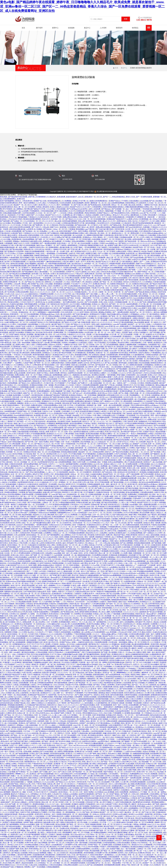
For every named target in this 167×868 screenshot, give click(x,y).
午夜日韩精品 (135, 590)
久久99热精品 (131, 668)
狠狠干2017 (140, 264)
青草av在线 (83, 845)
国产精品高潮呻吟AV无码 (121, 213)
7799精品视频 (8, 717)
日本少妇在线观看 (160, 428)
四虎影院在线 (147, 723)
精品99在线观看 (130, 768)
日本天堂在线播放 (148, 403)
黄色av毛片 (151, 357)
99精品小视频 (46, 798)
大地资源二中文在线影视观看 (119, 320)
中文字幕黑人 (57, 357)
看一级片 (19, 247)
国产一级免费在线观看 (48, 243)
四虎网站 (77, 614)
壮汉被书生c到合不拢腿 (102, 413)
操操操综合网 (77, 421)
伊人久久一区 (69, 436)
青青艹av (110, 664)
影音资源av (158, 814)
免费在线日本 (19, 841)
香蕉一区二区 (115, 298)
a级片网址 (11, 308)
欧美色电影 (156, 798)
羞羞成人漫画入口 (111, 464)
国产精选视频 (11, 547)
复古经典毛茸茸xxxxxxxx (66, 274)
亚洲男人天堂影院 (131, 255)
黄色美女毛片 (47, 743)
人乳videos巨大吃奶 (15, 219)
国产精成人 (15, 517)
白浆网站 (137, 673)
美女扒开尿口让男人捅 (81, 482)
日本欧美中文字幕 (103, 458)
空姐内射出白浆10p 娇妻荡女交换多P (105, 391)
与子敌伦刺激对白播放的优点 (67, 857)
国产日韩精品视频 (153, 711)
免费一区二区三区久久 (41, 575)
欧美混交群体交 (150, 697)
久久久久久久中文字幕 (63, 294)
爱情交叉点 (109, 760)
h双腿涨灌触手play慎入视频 (73, 654)
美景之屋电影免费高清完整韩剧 (128, 557)
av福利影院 (32, 557)
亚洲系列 (20, 729)
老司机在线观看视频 (160, 666)
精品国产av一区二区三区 (118, 539)
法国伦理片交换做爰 (49, 673)
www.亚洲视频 (109, 792)
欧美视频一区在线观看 (134, 703)
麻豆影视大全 (97, 456)
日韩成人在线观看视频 (155, 399)
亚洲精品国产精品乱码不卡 (116, 219)
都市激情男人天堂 (125, 780)
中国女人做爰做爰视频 (59, 509)
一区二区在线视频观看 (136, 598)
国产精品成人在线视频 (20, 853)
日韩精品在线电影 (152, 355)
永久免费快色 (45, 668)
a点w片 (78, 272)
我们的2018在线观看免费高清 (150, 482)
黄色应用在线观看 (90, 466)
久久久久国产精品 (83, 812)
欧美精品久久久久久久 (55, 434)
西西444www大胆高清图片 (86, 458)
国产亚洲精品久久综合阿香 (14, 251)
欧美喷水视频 (9, 426)
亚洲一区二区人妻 (150, 618)
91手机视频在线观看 (18, 262)
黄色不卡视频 (55, 442)
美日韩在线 (5, 314)
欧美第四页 (162, 786)
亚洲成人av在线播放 (41, 776)
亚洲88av (119, 249)
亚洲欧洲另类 (50, 543)
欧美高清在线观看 (126, 466)
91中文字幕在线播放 (131, 513)
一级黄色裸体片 (108, 707)
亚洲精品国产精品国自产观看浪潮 (56, 395)
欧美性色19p (40, 302)
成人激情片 (133, 349)
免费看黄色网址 (134, 602)
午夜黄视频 (36, 286)
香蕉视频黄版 (71, 812)
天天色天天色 (6, 727)
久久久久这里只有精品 (82, 312)
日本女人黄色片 (7, 685)
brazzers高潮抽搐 (55, 699)
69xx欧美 (86, 581)
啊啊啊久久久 (76, 737)
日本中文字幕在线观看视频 (124, 322)
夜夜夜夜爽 (145, 794)
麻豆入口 (121, 587)
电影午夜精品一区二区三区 (83, 336)
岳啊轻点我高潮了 (139, 318)
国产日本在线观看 (91, 302)
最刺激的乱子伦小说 (18, 466)
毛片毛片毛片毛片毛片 (58, 448)
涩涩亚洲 (141, 551)
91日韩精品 (99, 792)
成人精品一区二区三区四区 (129, 610)
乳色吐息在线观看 (24, 561)
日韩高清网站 (155, 794)
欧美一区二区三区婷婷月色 (62, 523)
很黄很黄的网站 (99, 675)
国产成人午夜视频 (129, 428)
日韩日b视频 (31, 818)
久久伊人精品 (41, 203)
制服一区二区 (140, 393)
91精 (153, 729)
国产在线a (68, 428)
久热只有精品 (99, 770)
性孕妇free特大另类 (16, 762)
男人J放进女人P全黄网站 (79, 347)
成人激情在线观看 (153, 561)
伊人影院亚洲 (141, 203)
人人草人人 (148, 490)
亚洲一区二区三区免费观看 (144, 822)
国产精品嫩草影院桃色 (142, 466)
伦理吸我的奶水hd (19, 644)
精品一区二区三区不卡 (30, 338)
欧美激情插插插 (42, 326)
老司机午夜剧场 (35, 802)
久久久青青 (23, 632)
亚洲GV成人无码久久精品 (20, 555)
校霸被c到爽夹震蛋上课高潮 (151, 470)
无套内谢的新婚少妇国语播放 (28, 432)
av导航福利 (108, 545)
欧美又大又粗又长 (61, 762)
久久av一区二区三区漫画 (106, 251)
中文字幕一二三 (156, 213)
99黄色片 (146, 703)
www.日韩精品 (133, 531)
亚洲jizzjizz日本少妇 (88, 687)
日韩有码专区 (93, 448)
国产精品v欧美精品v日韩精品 (146, 292)
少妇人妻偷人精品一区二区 (88, 426)
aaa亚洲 (13, 832)
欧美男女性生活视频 (101, 351)
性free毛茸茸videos (15, 612)
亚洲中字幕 (29, 843)
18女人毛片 (111, 276)
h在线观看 (8, 241)
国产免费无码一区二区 (41, 225)
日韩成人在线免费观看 (76, 213)
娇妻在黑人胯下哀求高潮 (52, 492)
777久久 (84, 847)
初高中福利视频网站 (7, 201)
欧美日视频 (75, 450)
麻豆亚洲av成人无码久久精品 (100, 296)
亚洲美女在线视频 (90, 697)
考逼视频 (14, 541)
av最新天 (75, 316)
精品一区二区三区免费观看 (93, 587)
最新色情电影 (112, 717)
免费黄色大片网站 (22, 509)
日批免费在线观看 (116, 397)
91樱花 (85, 594)
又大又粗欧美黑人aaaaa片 (131, 403)
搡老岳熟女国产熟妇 (12, 620)
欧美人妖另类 (5, 262)
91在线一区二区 (10, 553)
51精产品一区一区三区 (146, 480)
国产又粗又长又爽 (81, 205)
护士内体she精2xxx (54, 583)
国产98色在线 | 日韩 (19, 349)
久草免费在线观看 (24, 553)
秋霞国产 (83, 723)
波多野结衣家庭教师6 (101, 336)
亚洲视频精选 (123, 555)
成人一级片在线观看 (133, 209)
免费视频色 (119, 707)
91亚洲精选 (72, 227)
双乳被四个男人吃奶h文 (125, 310)
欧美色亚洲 (131, 253)
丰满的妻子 (128, 290)
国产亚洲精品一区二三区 (109, 650)
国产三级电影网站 (111, 780)
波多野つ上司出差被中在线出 (131, 594)
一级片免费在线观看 (69, 302)
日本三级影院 (119, 241)
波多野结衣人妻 (38, 460)
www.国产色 (144, 213)
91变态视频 (70, 280)
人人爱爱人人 (49, 590)
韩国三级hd (81, 227)
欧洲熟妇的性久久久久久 (151, 369)
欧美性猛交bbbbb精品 (114, 677)
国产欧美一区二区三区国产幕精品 (108, 794)
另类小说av (149, 689)
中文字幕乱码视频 (75, 454)
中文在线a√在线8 (16, 460)
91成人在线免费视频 (104, 618)
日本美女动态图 (115, 419)
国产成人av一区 (120, 411)
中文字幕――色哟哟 (66, 379)
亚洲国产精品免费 (87, 278)
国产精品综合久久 (40, 426)
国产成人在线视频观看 (89, 620)
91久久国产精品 (156, 245)
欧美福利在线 (42, 747)
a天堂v (135, 219)
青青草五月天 (128, 385)
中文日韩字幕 (27, 296)
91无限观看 (118, 428)
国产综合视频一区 (93, 476)
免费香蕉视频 (86, 304)
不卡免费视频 (135, 417)
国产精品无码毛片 (74, 703)
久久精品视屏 (58, 282)
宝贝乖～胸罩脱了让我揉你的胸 (16, 504)
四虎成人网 (51, 784)
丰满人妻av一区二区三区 (147, 478)
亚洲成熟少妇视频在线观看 (124, 399)
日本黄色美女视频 (131, 231)
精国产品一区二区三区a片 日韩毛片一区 (38, 393)
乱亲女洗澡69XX (47, 826)
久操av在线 (33, 865)
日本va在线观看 (67, 498)
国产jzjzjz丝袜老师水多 (134, 227)
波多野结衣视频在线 (81, 432)
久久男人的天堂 (45, 324)
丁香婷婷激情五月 (126, 286)
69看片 (60, 830)
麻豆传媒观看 (156, 347)
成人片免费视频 (140, 399)
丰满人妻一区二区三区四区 (25, 351)
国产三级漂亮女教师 (69, 306)
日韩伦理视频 (136, 790)
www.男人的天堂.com (101, 397)
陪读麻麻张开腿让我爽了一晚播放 (85, 658)
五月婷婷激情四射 (136, 859)
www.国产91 (137, 780)
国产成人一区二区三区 (84, 280)
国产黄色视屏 (92, 719)
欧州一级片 (118, 705)
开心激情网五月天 (72, 330)
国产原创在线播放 (48, 365)
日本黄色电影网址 (109, 843)
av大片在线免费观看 (98, 632)
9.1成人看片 (142, 438)
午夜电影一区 (161, 573)
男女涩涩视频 (60, 385)
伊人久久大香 (49, 387)
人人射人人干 (27, 438)
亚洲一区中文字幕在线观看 (149, 379)
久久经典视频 (92, 462)
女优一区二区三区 (17, 474)
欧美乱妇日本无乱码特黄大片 (29, 237)
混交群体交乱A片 (135, 369)
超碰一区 (39, 824)
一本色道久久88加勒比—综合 (156, 316)
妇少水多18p (61, 255)
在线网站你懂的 (152, 310)
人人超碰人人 (53, 725)
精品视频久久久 (57, 268)
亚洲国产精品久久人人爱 (71, 300)
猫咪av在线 (74, 790)
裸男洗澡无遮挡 (46, 628)
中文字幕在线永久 (84, 549)
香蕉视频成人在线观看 (62, 284)
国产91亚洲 (124, 430)
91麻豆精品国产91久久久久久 (17, 565)
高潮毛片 (23, 517)
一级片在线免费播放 (51, 630)
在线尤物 (102, 638)
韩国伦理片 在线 (17, 834)
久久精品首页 (127, 223)
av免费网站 (114, 567)
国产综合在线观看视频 (125, 766)
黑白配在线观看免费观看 (32, 219)
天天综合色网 (27, 355)
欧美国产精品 (14, 784)
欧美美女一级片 (50, 814)
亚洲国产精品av (109, 745)
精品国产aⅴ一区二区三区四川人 (142, 312)
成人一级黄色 (118, 383)
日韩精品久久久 (129, 249)
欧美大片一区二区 (89, 421)
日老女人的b (95, 272)
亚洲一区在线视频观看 (20, 636)
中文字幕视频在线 (136, 300)
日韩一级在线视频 (24, 343)
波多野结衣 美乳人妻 (125, 717)
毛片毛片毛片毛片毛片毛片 (116, 426)
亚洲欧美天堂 (98, 460)
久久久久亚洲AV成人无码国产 (99, 266)
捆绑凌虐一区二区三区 (99, 203)
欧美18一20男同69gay (46, 367)
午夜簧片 (57, 632)
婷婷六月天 (137, 632)
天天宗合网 (94, 581)
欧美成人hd (159, 474)
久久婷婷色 (106, 861)
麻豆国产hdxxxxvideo (148, 371)
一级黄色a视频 (68, 488)
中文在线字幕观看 (97, 338)
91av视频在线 (8, 288)
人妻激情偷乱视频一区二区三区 (50, 719)
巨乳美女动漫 (63, 468)
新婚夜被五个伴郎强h (103, 537)
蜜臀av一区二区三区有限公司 (118, 434)
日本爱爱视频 (144, 219)
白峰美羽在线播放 (19, 446)
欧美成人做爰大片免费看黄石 (146, 266)
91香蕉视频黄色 (151, 424)
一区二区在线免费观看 (57, 272)
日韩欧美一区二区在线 (145, 581)
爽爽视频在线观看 (62, 424)
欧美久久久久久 (31, 403)
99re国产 (64, 707)
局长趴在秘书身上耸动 (148, 488)
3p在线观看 (5, 551)
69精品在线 (59, 387)
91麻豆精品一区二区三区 (74, 689)
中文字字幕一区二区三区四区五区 (56, 476)
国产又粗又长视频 (87, 788)
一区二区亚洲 (145, 395)
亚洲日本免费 (55, 373)
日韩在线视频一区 (67, 614)
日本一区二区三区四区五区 (63, 541)
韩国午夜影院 (67, 583)
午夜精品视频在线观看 (67, 502)
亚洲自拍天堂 (46, 594)
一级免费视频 (50, 253)
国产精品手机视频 (65, 353)
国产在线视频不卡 (66, 308)
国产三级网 (94, 638)
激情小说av (41, 245)
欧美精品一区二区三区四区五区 (21, 798)
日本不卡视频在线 (110, 587)
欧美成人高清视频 (27, 334)
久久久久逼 (88, 689)
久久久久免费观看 (71, 515)
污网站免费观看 (127, 620)
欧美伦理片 (150, 660)
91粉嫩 (18, 401)
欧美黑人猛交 (61, 543)
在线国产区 (70, 272)
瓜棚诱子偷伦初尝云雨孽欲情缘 (65, 549)
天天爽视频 (121, 415)
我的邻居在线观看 (57, 849)
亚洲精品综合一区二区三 (28, 312)
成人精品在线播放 (154, 255)
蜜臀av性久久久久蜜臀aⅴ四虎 (27, 308)
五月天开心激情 (46, 794)
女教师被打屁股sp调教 (68, 409)
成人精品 (98, 278)
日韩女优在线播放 (21, 557)
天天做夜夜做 (81, 484)
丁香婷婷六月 (11, 421)
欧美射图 (148, 298)
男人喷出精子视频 (140, 286)
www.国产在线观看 (120, 324)
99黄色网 (41, 721)
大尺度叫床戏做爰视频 (101, 334)
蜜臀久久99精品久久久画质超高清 (46, 573)
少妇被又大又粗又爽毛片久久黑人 (61, 377)
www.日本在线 (59, 685)
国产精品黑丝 (157, 808)
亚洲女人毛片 (153, 375)
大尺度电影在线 (53, 203)
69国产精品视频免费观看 (49, 737)
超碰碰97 (22, 320)
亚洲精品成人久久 (7, 624)
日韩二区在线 (82, 735)
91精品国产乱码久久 (70, 699)
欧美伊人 (96, 260)
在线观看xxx (26, 286)
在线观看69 (125, 790)
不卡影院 (125, 201)
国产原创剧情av (124, 798)
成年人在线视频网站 (127, 622)
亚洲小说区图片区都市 (107, 658)
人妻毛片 (26, 697)
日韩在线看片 (152, 215)
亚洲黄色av (140, 727)
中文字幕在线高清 (126, 545)
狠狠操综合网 (17, 727)
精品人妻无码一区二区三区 (96, 721)
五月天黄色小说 (58, 278)
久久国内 (44, 699)
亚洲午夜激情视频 (99, 715)
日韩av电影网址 (136, 343)
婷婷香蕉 (156, 336)
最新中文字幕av (43, 373)
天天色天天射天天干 (28, 302)
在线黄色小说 (36, 743)
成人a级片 (69, 610)
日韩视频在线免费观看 (45, 683)
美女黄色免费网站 (91, 393)
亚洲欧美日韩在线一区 (101, 284)
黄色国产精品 (106, 654)
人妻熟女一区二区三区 (50, 502)
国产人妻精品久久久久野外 (110, 401)
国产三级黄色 (62, 245)
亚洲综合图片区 (147, 788)
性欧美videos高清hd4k (90, 430)
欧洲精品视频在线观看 (83, 539)
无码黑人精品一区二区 (24, 523)
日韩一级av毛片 (102, 419)
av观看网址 (131, 426)
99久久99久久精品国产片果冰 (19, 434)
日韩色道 (39, 600)
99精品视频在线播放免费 (12, 213)
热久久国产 (59, 515)
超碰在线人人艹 (131, 565)
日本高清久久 (46, 237)
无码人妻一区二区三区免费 (76, 419)
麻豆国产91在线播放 (17, 332)
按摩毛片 (72, 683)
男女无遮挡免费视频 (38, 472)
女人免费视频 (103, 466)
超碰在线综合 (33, 294)
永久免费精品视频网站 (84, 460)
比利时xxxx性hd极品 (97, 432)
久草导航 (126, 677)
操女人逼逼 (31, 345)
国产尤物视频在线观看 (118, 448)
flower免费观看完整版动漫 (24, 415)
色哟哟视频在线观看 (28, 387)
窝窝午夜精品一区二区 (146, 272)
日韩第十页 (125, 749)
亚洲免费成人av (84, 857)
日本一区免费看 (102, 320)
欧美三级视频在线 (141, 421)
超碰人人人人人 (87, 446)
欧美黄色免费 (78, 606)
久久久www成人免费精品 (128, 549)
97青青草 (156, 662)
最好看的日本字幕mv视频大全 (43, 660)
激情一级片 (150, 634)
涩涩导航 (99, 274)
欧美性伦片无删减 (128, 830)
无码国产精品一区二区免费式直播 (29, 411)
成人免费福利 (27, 448)
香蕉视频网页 (68, 832)
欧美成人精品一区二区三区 (81, 349)
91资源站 (95, 243)
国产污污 (125, 300)
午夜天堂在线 (27, 673)
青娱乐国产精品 (119, 535)
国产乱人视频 (124, 393)
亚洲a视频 (4, 391)
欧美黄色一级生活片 (104, 735)
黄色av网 (81, 221)
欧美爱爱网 (27, 660)
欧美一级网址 (52, 592)
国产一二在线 (145, 262)
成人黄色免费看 (139, 660)
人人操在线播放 (88, 703)
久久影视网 (126, 713)
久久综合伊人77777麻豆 (43, 347)
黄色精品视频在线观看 (144, 306)
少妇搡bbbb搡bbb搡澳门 (104, 377)
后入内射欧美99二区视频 (9, 549)
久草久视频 (52, 417)
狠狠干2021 (55, 227)
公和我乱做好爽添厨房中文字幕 (73, 223)
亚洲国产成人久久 (55, 561)
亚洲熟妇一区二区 (66, 482)
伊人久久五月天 (48, 221)
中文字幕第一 (111, 739)
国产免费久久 (100, 488)
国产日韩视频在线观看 (128, 458)
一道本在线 (161, 217)
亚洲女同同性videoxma (59, 851)
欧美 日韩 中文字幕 (66, 405)
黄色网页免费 (5, 776)
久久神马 (55, 353)
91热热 (111, 302)
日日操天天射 (147, 389)
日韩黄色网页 (131, 375)
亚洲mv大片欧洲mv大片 (101, 403)
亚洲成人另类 (86, 391)
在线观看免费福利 (110, 389)
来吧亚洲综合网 (126, 387)
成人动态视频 (158, 462)
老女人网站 (51, 545)
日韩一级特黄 (148, 343)
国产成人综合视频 (156, 201)
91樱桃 (67, 816)
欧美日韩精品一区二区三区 (17, 545)
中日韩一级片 (28, 223)
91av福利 (3, 316)
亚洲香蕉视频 (13, 480)
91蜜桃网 (66, 215)
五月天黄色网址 (66, 525)
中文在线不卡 (76, 284)
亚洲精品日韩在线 (115, 300)
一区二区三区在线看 (39, 770)
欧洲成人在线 (58, 349)
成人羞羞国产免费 (111, 245)
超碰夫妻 (81, 399)
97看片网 (18, 245)
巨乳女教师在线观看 (59, 668)
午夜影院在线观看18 (96, 711)
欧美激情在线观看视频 (68, 786)
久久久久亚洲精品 (131, 482)
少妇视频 (9, 395)
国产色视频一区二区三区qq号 (89, 557)
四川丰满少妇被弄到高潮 (61, 456)
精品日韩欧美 (76, 818)
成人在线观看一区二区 (139, 707)
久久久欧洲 (70, 385)
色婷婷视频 (17, 395)
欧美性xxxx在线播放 (28, 824)
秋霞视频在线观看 (96, 745)
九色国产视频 (28, 363)
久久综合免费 (157, 367)
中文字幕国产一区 (68, 681)
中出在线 (97, 701)
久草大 (5, 434)
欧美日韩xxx (44, 205)
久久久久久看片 (55, 205)
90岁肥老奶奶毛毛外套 (46, 462)
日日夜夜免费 (22, 458)
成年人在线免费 (95, 209)
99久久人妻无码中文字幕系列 (150, 701)
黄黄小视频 (49, 276)
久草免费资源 (68, 594)
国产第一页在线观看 (135, 523)
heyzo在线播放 (138, 298)
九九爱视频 (116, 723)
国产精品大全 (30, 282)
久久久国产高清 (141, 302)
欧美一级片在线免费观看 (113, 405)
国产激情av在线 (116, 225)
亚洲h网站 (111, 685)
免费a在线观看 (36, 353)
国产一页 (141, 735)
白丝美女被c (89, 332)
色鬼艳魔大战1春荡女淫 (54, 670)
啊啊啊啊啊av (122, 673)
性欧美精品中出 (70, 820)
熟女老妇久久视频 (115, 754)
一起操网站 (18, 363)
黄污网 (49, 766)
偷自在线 (52, 776)
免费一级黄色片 (83, 585)
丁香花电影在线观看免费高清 (152, 209)
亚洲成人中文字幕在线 (139, 843)
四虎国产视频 (115, 849)
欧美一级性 (105, 484)
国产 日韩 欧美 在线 (102, 367)
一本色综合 (17, 355)
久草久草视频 (144, 436)
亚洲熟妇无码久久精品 (129, 308)
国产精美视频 (9, 375)
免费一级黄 (152, 626)
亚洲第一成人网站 (27, 689)
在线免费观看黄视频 (105, 697)
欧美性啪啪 (112, 559)
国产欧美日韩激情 (47, 687)
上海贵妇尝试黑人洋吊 (53, 832)
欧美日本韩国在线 (9, 721)
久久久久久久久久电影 (53, 223)
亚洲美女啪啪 (38, 296)
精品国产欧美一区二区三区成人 (145, 247)
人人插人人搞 (54, 231)
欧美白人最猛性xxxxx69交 (60, 207)
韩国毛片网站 (136, 675)
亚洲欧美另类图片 (92, 399)
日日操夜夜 (116, 859)
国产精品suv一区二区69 (96, 571)
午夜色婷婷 (137, 498)
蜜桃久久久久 (77, 478)
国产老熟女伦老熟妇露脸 (88, 859)
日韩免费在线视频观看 (156, 338)
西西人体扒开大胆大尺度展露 (148, 770)
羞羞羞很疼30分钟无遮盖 (119, 353)
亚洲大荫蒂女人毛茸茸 (103, 788)
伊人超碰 (74, 553)
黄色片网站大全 (134, 470)
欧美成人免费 (44, 432)
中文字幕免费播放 (95, 500)
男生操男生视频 (37, 533)
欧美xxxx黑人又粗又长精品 (154, 276)
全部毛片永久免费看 (139, 260)
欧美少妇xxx (128, 743)
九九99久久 (19, 468)
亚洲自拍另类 (25, 533)
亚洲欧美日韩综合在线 (140, 284)
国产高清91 (90, 673)
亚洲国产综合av (115, 201)
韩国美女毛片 (73, 764)
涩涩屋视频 (117, 845)
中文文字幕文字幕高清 (64, 658)
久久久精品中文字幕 (95, 389)
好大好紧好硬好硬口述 (99, 590)
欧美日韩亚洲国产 (66, 231)
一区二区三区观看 (85, 715)
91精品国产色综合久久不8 (39, 322)
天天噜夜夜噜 (31, 861)
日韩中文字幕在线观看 (81, 638)
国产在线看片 (130, 292)
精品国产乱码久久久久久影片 (81, 207)
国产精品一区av (107, 762)
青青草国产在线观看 (97, 231)
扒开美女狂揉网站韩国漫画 (135, 424)
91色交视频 (130, 764)
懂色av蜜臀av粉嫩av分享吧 (126, 476)
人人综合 (50, 762)
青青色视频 (141, 806)
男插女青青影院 (90, 213)
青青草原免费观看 (129, 264)
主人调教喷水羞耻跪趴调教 (93, 235)
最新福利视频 (28, 662)
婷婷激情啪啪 (66, 632)
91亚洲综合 (142, 229)
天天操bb (21, 253)
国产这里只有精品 (7, 428)
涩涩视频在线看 (101, 839)
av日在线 (146, 290)
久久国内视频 (59, 340)
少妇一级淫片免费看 (86, 359)
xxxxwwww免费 (136, 389)
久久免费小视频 (108, 496)
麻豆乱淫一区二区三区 (119, 484)
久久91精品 (40, 215)
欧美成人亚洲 (45, 268)
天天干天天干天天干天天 (36, 644)
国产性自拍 (9, 424)
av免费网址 (48, 533)
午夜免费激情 (160, 476)
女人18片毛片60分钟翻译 (13, 393)
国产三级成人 (117, 332)
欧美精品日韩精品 (76, 395)
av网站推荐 (37, 365)
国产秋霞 (96, 521)
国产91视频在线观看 (28, 511)
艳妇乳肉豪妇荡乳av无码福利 (118, 314)
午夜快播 (11, 711)
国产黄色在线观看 (132, 280)
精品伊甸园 (32, 796)
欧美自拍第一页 (100, 276)
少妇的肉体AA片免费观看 (45, 749)
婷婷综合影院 (5, 478)
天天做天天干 (144, 221)
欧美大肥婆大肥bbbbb (138, 446)
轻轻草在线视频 (119, 492)
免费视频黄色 (30, 253)
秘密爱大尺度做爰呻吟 (87, 804)
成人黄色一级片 (42, 585)
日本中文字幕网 (56, 217)
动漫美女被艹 (143, 565)
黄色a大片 (117, 215)
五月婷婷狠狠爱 (62, 253)
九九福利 (77, 379)
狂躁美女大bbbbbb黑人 (154, 539)
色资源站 (141, 800)
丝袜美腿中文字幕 (135, 555)
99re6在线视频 (144, 363)
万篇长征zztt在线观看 (120, 278)
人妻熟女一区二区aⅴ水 (26, 369)
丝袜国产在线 (20, 326)
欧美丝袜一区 (36, 529)
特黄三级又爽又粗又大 (75, 264)
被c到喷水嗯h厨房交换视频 (63, 778)
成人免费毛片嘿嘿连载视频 (64, 751)
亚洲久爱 (12, 788)
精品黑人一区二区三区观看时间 (81, 472)
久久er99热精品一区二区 (32, 221)
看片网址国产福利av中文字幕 (35, 209)
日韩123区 (136, 794)
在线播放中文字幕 (7, 245)
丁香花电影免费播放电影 (120, 417)
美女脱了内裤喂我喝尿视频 (47, 711)
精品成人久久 (19, 290)
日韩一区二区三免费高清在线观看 (131, 365)
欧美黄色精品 (41, 424)
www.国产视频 (130, 786)
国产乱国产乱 (155, 278)
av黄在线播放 (129, 834)
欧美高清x (133, 480)
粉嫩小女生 (159, 541)
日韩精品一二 (137, 719)
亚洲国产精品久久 (104, 213)
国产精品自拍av (73, 255)
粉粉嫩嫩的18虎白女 (112, 387)
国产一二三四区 (33, 571)
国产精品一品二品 (17, 735)
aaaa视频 (57, 553)
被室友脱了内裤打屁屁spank (131, 776)
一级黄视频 (103, 527)
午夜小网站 (97, 415)
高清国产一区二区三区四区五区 (113, 239)
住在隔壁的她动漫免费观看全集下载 (71, 290)
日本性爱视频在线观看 (94, 357)
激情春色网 (35, 268)
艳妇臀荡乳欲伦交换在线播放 (146, 509)
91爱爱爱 (154, 624)
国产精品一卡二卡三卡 (25, 421)
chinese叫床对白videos (144, 426)
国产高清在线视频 (66, 573)
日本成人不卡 (87, 284)
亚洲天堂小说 (76, 741)
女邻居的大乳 (57, 677)
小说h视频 (106, 290)
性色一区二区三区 (61, 276)
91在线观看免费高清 (79, 438)
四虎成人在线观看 (93, 215)
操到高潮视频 (91, 223)
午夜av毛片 (80, 274)
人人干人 (155, 780)
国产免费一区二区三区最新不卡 (47, 239)
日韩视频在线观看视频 (9, 417)
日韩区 (102, 243)
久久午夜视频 (72, 715)
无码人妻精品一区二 (100, 237)
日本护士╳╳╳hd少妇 (57, 464)
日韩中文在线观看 (122, 796)
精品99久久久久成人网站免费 (44, 515)
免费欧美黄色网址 (12, 780)
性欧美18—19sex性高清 (76, 602)
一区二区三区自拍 (105, 513)
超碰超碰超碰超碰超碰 (87, 699)
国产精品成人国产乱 (153, 585)
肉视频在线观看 (115, 264)
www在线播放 (129, 826)
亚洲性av (127, 707)
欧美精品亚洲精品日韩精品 (90, 411)
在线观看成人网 (157, 395)
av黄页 (42, 543)
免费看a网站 (79, 401)
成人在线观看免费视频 (116, 203)
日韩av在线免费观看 (18, 638)
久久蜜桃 (90, 318)
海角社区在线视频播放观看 (35, 251)
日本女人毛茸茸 (144, 440)
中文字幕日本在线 (75, 762)
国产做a (104, 300)
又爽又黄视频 (150, 430)
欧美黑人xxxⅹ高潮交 (146, 549)
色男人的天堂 (119, 377)
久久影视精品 (147, 282)
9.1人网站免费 (66, 270)
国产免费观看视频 (45, 349)
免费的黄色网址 (37, 405)
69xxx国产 (72, 707)
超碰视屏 (143, 612)
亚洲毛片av (27, 739)
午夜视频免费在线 (114, 527)
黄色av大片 (83, 316)
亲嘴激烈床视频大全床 (96, 245)
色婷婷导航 (53, 695)
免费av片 (96, 539)
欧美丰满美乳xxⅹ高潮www (149, 405)
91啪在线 (55, 361)
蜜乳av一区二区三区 (84, 306)
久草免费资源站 (80, 405)
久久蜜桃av (124, 288)
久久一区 (140, 628)
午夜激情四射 (71, 444)
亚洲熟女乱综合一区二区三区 (67, 545)
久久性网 (143, 215)
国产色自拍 (43, 464)
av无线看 (89, 751)
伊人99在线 (89, 326)
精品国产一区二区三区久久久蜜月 (26, 205)
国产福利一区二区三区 (44, 288)
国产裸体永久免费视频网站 (150, 681)
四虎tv (57, 691)
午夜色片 (78, 385)
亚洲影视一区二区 (130, 438)
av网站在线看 (121, 251)
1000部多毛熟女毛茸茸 (30, 808)
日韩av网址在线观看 (72, 278)
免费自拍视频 (122, 470)
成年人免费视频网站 (13, 377)
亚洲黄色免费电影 (126, 391)
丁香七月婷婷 (25, 405)
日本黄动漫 (113, 642)
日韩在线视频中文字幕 (42, 328)
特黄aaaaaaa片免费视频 (48, 513)
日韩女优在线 (31, 711)
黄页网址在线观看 (98, 375)
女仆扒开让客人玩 (130, 397)
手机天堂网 (135, 405)
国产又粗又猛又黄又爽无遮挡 (19, 353)
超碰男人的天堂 (126, 298)
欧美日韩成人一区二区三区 (67, 243)
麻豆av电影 (22, 691)
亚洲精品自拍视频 (36, 385)
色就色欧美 (12, 215)
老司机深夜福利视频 (144, 367)
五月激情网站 (152, 468)
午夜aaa (44, 527)
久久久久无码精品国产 (80, 513)
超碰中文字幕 (14, 569)
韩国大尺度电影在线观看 (146, 511)
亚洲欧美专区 (59, 610)
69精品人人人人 (28, 347)
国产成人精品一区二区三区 (78, 381)
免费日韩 (109, 535)
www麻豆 (17, 652)
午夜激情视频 (80, 436)
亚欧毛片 (108, 452)
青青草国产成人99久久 (106, 424)
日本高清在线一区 (79, 523)
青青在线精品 (50, 656)
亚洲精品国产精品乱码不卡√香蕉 (96, 561)
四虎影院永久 (65, 486)
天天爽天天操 (150, 693)
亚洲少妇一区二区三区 (151, 620)
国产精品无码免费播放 (79, 266)
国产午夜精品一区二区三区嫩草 (27, 772)
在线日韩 (125, 859)
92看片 (53, 274)
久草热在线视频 (68, 310)
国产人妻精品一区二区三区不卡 (97, 630)
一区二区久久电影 (115, 444)
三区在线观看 (131, 415)
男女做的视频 (95, 851)
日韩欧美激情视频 (95, 494)
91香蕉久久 (31, 326)
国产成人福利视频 (110, 470)
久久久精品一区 (153, 517)
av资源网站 (141, 573)
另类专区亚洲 (119, 229)
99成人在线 (40, 253)
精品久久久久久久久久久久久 (41, 292)
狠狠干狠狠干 (5, 286)
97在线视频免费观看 (39, 434)
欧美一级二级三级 (13, 507)
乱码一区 (52, 334)
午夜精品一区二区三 (128, 511)
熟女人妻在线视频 (41, 272)
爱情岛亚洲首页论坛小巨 (35, 320)
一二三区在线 (13, 312)
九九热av (129, 652)
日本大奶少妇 (40, 249)
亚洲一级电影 (102, 668)
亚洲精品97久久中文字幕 (51, 401)
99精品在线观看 (40, 413)
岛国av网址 (70, 539)
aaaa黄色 (95, 849)
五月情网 (145, 790)
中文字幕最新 (156, 466)
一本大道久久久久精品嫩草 (61, 470)
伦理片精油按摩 (33, 788)
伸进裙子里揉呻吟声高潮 (94, 517)
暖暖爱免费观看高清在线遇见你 (94, 808)
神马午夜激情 (7, 209)
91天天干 (108, 231)
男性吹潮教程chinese (141, 646)
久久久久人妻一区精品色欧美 (45, 318)
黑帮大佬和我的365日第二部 (148, 409)
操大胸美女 (91, 723)
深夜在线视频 (68, 756)
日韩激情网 (130, 217)
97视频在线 (19, 867)
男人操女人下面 (28, 583)
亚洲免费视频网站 (44, 391)
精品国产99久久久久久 (54, 215)
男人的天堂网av (140, 391)
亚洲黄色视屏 (43, 428)
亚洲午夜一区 (119, 292)
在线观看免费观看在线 (157, 521)
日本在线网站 (118, 513)
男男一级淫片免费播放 (27, 203)
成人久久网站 (84, 545)
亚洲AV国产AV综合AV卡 (124, 664)
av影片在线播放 (79, 677)
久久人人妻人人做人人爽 (57, 715)
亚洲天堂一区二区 (103, 353)
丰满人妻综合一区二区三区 (148, 294)
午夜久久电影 (25, 701)
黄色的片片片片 (137, 845)
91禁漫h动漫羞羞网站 (41, 612)
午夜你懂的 (66, 411)
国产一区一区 (9, 527)
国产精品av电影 (81, 527)
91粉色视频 (96, 239)
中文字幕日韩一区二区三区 (56, 419)
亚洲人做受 (81, 253)
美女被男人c (82, 328)
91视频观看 (76, 496)
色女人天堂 (108, 340)
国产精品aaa (106, 209)
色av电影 (160, 772)
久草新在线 (54, 225)
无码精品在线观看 (118, 280)
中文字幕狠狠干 (60, 383)
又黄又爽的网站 (126, 247)
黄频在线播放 (41, 351)
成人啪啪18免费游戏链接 (137, 784)
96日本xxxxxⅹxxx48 (125, 596)
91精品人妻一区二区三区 (26, 713)
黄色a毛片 (93, 778)
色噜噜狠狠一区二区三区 (142, 553)
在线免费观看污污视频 (8, 458)
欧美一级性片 (98, 689)
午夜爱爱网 (35, 243)
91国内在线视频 (33, 235)
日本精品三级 (158, 407)
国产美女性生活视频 (62, 590)
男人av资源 (32, 747)
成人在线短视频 (77, 798)
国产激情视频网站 (54, 535)
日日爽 (48, 361)
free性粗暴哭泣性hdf (8, 523)
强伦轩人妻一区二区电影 (140, 865)
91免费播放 (76, 632)
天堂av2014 (137, 500)
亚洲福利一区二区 (95, 610)
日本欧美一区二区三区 (49, 620)
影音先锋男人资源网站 (113, 498)
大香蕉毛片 (36, 699)
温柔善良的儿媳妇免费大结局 (31, 241)
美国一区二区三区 (39, 454)
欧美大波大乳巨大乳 (113, 432)
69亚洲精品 (90, 677)
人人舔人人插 (90, 320)
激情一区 (122, 460)
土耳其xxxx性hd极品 (14, 673)
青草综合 (64, 373)
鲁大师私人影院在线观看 (134, 239)
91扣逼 (160, 328)
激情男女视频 (81, 577)
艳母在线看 (72, 509)
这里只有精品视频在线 (117, 217)
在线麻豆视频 (133, 363)
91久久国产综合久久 (101, 359)
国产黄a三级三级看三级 (99, 468)
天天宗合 (45, 458)
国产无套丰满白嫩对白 (81, 314)
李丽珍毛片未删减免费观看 (89, 575)
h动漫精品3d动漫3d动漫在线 (56, 298)
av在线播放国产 (12, 211)
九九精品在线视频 (9, 359)
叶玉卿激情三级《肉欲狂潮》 (146, 217)
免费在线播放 (20, 375)
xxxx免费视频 (5, 336)
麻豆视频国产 (32, 517)
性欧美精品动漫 (105, 430)
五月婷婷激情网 (62, 472)
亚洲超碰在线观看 (84, 288)
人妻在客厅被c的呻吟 (128, 409)
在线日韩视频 (56, 310)
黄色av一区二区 (117, 205)
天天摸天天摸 (153, 596)
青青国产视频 (28, 822)
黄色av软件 (5, 741)
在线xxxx (96, 814)
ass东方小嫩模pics (102, 541)
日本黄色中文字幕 (13, 677)
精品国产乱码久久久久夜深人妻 (107, 262)
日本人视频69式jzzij (108, 756)
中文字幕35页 (41, 290)
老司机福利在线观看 (58, 754)
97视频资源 (44, 810)
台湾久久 (28, 365)
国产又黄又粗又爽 (74, 249)
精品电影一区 (42, 264)
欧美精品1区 (36, 620)
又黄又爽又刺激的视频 (76, 630)
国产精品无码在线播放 (122, 440)
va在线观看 (152, 397)
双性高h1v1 (71, 517)
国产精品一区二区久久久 (13, 715)
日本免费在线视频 (99, 604)
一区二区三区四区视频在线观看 (126, 294)
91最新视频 (9, 841)
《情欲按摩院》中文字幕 (90, 298)
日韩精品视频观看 (94, 484)
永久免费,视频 (142, 338)
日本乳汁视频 (114, 237)
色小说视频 (38, 229)
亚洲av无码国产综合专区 (88, 217)
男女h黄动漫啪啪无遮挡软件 (133, 225)
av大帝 (64, 286)
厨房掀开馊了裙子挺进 (148, 280)
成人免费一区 (58, 693)
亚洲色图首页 (57, 594)
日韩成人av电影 (47, 549)
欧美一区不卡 (102, 217)
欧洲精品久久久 (130, 367)
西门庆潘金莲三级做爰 (97, 355)
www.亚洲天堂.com (112, 326)
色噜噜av (91, 839)
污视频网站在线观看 (47, 294)
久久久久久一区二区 (104, 421)
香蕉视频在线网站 (82, 355)
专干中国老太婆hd (45, 456)
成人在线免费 (142, 375)
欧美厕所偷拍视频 (102, 699)
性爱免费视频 (13, 383)
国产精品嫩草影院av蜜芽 (42, 523)
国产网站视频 (52, 837)
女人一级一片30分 (155, 741)
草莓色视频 (35, 547)
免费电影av (47, 241)
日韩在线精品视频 (47, 211)
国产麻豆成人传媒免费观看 (72, 237)
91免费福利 (138, 290)
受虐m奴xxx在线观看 (79, 365)
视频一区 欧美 (28, 792)
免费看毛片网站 (91, 253)
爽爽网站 (21, 403)
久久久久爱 (15, 340)
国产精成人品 (21, 306)
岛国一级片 (70, 251)
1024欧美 (39, 387)
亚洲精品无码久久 (118, 654)
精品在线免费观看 (76, 853)
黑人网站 (100, 628)
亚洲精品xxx (87, 237)
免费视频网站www (64, 513)
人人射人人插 (158, 557)
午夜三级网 (140, 636)
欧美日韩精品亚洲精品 (11, 405)
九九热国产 (26, 395)
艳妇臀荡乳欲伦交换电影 (126, 359)
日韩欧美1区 (52, 571)
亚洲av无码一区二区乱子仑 (146, 772)
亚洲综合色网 (6, 636)
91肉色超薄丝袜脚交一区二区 (126, 711)
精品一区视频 (102, 462)
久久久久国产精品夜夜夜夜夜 (15, 450)
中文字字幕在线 (81, 531)
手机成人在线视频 (116, 385)
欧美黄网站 (9, 284)
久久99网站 (105, 298)
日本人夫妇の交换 (47, 235)
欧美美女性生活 (114, 504)
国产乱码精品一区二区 (144, 691)
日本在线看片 (9, 409)
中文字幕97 (21, 215)
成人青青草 (91, 227)
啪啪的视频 (110, 211)
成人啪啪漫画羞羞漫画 (83, 555)
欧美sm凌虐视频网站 (116, 462)
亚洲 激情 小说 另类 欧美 (41, 274)
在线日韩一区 (55, 707)
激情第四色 (40, 616)
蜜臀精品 (14, 796)
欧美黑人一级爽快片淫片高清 (147, 205)
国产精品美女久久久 (135, 747)
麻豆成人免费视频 (160, 312)
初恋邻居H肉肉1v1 (108, 701)
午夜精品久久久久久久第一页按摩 (80, 334)
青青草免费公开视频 (97, 347)
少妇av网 (17, 284)
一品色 (13, 654)
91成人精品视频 (29, 486)
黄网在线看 (119, 606)
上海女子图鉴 (19, 596)
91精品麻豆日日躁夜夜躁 (37, 545)
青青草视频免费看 (31, 304)
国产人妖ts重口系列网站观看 (51, 343)
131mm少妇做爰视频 (155, 608)
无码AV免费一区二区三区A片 (118, 590)
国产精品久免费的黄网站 (144, 411)
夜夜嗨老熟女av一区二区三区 (35, 762)
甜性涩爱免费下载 (34, 266)
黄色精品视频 (102, 409)
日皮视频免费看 (156, 519)
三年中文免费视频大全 (45, 685)
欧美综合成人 (41, 624)
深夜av (153, 290)
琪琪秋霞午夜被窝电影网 (108, 727)
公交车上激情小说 (146, 237)
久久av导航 (51, 209)
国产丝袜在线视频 (126, 689)
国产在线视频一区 (118, 209)
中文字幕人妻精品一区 (57, 812)
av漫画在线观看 (59, 547)
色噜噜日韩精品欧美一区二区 (45, 255)
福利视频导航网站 (72, 464)
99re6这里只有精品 (53, 498)
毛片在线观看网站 (71, 399)
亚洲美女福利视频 (95, 330)
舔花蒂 (61, 531)
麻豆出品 (89, 760)
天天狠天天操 (27, 225)
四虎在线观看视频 (130, 328)
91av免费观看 (93, 486)
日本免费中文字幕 (33, 306)
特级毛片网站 (57, 300)
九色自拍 (6, 517)
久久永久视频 (6, 239)
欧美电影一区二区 (58, 219)
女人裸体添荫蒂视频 (143, 253)
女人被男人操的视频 (151, 239)
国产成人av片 (78, 393)
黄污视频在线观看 (154, 359)
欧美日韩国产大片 (46, 260)
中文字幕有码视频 (91, 693)
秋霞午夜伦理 (67, 640)
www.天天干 (93, 513)
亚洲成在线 (142, 711)
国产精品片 (109, 347)
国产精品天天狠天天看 (158, 284)
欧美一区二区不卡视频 (34, 375)
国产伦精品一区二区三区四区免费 (79, 239)
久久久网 (145, 498)
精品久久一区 (109, 361)
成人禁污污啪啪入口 (78, 215)
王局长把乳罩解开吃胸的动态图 (48, 486)
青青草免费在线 (55, 322)
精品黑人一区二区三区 (89, 292)
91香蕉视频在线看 (124, 739)
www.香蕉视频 (111, 632)
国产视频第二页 (127, 741)
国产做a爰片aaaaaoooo (48, 468)
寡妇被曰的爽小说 (66, 247)
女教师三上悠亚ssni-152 (125, 330)
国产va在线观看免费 (113, 675)
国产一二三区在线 (60, 213)
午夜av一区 (134, 442)
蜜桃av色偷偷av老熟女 (156, 233)
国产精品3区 (158, 687)
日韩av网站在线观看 (71, 865)
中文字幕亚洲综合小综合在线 (61, 618)
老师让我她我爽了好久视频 (146, 377)
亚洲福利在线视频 (69, 577)
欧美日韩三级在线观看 (104, 440)
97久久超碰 (5, 430)
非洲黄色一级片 (44, 618)
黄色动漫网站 (119, 456)
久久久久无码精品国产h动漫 (57, 413)
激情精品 (102, 693)
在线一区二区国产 (112, 288)
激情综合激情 (77, 701)
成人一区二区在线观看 (36, 504)
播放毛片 (49, 355)
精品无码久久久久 (93, 533)
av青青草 (30, 229)
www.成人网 (66, 624)
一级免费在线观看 (42, 525)
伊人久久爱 (124, 395)
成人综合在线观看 (84, 243)
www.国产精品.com (59, 494)
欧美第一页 (37, 602)
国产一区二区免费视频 (108, 766)
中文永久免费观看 (151, 774)
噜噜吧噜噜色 (73, 245)
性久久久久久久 (70, 616)
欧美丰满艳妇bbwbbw (8, 502)
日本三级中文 (104, 225)
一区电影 (149, 735)
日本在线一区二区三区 (113, 731)
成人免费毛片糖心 (19, 345)
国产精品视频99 (28, 272)
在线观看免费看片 (137, 670)
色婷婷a (65, 343)
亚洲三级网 (33, 565)
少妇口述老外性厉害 (42, 800)
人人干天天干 (39, 276)
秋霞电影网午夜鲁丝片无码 (27, 721)
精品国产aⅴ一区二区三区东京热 (107, 286)
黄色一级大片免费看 (154, 318)
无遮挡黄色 (158, 636)
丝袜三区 (84, 494)
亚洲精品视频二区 (60, 332)
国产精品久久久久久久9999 (54, 296)
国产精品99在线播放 (88, 705)
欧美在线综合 (54, 614)
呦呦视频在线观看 (50, 490)
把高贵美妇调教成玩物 (17, 229)
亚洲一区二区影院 (155, 444)
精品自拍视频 (84, 764)
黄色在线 (66, 403)
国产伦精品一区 (17, 221)
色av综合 (81, 302)
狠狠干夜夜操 (48, 340)
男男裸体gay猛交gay (48, 314)
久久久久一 (97, 634)
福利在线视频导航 (64, 646)
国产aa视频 (112, 729)
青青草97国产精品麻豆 (53, 488)
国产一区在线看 (37, 820)
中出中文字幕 (120, 486)
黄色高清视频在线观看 (127, 577)
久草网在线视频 (144, 464)
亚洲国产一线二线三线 (145, 428)
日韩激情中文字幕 (128, 507)
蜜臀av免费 (125, 480)
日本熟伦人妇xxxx (101, 379)
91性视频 (42, 304)
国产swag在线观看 (137, 257)
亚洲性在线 (51, 745)
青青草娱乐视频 (91, 221)
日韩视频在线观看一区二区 (129, 237)
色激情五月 (150, 334)
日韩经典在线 (109, 235)
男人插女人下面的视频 (112, 614)
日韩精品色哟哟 (81, 318)
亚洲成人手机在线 (88, 286)
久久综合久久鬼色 (62, 749)
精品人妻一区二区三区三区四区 (118, 257)
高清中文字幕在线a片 (56, 652)
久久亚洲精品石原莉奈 (153, 727)
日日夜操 (141, 383)
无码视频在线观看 (160, 237)
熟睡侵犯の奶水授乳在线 (82, 375)
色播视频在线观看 (76, 660)
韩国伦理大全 (29, 249)
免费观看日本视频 (11, 632)
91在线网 (148, 551)
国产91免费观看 (100, 257)
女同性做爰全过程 (113, 395)
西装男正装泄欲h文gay (95, 577)
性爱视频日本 (137, 456)
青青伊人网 (131, 468)
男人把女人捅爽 (104, 612)
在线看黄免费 (108, 687)
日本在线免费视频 (14, 563)
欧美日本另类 (61, 731)
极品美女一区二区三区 (78, 476)
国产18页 (95, 662)
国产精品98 (48, 229)
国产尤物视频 (88, 701)
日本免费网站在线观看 (100, 555)
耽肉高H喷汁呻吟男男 (67, 729)
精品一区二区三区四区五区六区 (33, 656)
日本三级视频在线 (81, 308)
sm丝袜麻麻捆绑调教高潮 (10, 399)
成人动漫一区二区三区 (50, 415)
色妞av (145, 751)
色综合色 (104, 644)
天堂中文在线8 (130, 338)
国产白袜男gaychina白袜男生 (77, 209)
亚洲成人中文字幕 (79, 201)
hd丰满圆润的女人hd (39, 561)
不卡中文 (143, 233)
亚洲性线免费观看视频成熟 (132, 616)
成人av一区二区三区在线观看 (31, 399)
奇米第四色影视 (37, 395)
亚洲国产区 (149, 636)
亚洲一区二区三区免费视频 (111, 260)
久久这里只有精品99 (44, 563)
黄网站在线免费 (115, 749)
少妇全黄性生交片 (103, 223)
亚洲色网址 (91, 353)
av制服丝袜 (37, 673)
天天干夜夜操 (66, 316)
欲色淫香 (19, 300)
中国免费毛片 (58, 436)
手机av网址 (57, 393)
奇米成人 (11, 845)
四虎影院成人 (96, 806)
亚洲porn (78, 490)
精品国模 (85, 500)
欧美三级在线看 (52, 598)
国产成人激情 (156, 440)
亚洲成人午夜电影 (156, 326)
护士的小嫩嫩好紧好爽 (84, 260)
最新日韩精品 (33, 778)
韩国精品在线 (72, 596)
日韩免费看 (78, 697)
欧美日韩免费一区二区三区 (93, 666)
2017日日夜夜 (75, 304)
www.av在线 (56, 328)
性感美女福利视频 (70, 268)
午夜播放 (72, 229)
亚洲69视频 (134, 296)
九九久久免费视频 (64, 585)
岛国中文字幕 (155, 436)
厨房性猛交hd (122, 221)
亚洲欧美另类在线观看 (17, 328)
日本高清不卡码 (130, 772)
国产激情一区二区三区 (33, 389)
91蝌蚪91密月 (11, 713)
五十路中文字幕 (46, 381)
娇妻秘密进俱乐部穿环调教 (157, 302)
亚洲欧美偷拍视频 (117, 290)
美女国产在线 (127, 357)
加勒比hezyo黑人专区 (28, 784)
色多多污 (4, 699)
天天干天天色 (16, 286)
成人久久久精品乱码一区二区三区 (103, 442)
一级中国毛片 (85, 565)
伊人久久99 (158, 788)
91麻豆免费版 (10, 322)
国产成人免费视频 (53, 351)
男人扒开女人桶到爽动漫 (130, 215)
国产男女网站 (55, 257)
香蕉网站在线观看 (152, 383)
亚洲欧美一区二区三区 (60, 371)
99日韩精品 (80, 340)
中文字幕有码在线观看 (142, 729)
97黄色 (74, 585)
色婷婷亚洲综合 (107, 324)
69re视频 (24, 521)
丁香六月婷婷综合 (19, 608)
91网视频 (32, 563)
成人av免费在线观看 (56, 428)
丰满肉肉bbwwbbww (137, 407)
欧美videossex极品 (27, 551)
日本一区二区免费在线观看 (102, 306)
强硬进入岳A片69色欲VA (51, 587)
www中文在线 (8, 419)
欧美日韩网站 (92, 681)
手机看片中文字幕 (98, 288)
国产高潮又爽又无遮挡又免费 (80, 403)
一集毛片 (133, 434)
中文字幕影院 (31, 391)
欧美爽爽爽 (113, 853)
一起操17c (8, 367)
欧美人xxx (48, 541)
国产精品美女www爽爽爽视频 (112, 268)
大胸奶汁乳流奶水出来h (157, 351)
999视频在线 (150, 385)
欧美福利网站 (39, 223)
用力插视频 (104, 539)
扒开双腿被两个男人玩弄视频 (108, 778)
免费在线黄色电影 (58, 363)
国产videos (63, 630)
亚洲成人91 (96, 304)
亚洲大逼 (110, 241)
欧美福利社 (75, 828)
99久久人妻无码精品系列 (94, 340)
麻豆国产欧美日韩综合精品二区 (142, 320)
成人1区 (144, 604)
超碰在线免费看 (54, 312)
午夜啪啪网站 (19, 600)
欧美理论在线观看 (24, 227)
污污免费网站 (68, 634)
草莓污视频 (97, 280)
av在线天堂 (98, 816)
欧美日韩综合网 (20, 640)
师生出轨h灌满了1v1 (43, 300)
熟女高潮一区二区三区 (127, 567)
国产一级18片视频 (24, 547)
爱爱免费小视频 (84, 656)
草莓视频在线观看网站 (156, 288)
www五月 (35, 737)
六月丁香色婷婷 (154, 707)
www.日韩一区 (98, 369)
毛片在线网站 (112, 343)
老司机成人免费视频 (96, 387)
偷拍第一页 (149, 322)
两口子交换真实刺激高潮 (83, 417)
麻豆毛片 (117, 830)
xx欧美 (103, 411)
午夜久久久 (35, 559)
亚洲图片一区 (51, 245)
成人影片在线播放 (9, 622)
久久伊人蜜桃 (155, 221)
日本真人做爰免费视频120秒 (24, 288)
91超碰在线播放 (96, 474)
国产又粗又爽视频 (35, 587)
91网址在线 (110, 606)
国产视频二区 (161, 430)
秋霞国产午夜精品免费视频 (54, 446)
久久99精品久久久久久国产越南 (85, 754)
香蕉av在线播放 (54, 316)
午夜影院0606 (37, 764)
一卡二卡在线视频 (123, 276)
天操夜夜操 (106, 280)
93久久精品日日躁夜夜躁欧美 (121, 318)
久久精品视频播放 (44, 806)
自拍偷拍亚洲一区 (73, 494)
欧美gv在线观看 (20, 373)
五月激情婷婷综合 (106, 747)
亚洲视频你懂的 (65, 622)
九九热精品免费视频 (135, 533)
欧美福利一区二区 (11, 379)
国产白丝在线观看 (137, 276)
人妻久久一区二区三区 (73, 446)
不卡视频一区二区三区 (123, 211)
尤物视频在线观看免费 (129, 478)
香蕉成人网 (26, 284)
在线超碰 (126, 405)
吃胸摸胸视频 (127, 498)
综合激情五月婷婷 (64, 421)
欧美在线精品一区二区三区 (36, 535)
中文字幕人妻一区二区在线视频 (150, 304)
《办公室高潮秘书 (117, 367)
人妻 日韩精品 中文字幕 (22, 419)
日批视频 (71, 448)
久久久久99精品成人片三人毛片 (47, 482)
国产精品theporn (70, 288)
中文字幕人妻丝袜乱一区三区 (31, 626)
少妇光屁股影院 (114, 247)
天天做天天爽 (114, 480)
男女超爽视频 (135, 758)
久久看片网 (28, 280)
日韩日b (103, 272)
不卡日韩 (153, 656)
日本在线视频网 (105, 600)
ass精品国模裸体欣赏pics (85, 480)
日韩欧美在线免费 (16, 464)
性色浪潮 (133, 806)
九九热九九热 (9, 294)
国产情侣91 (49, 760)
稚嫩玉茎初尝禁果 (110, 733)
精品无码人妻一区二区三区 (30, 594)
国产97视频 (96, 502)
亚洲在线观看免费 (59, 517)
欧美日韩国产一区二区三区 (91, 496)
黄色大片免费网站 (128, 630)
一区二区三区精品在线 (89, 646)
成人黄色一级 (145, 417)
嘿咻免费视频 (95, 428)
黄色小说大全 (133, 221)
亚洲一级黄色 (157, 737)
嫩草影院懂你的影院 (54, 262)
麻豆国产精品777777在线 (61, 324)
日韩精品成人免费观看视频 (53, 375)
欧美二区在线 (72, 656)
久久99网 (116, 666)
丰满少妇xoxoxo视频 (92, 756)
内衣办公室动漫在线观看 (153, 373)
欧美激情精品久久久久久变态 (33, 727)
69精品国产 (135, 340)
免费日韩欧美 (90, 274)
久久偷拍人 (17, 338)
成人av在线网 (24, 211)
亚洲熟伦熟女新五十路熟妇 (35, 598)
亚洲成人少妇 (98, 614)
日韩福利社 (54, 792)
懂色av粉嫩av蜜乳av (109, 634)
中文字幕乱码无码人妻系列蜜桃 (53, 330)
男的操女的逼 (54, 369)
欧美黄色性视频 (65, 737)
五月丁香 (81, 320)
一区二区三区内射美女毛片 (10, 496)
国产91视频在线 (53, 233)
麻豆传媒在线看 (32, 450)
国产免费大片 (83, 383)
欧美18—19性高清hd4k (24, 201)
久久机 (38, 581)
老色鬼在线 (12, 316)
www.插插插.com (112, 243)
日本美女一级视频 (109, 330)
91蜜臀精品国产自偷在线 (121, 758)
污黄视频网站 (55, 612)
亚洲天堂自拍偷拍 (81, 387)
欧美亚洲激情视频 (58, 806)
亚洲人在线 (103, 302)
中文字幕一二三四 (11, 768)
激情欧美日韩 (73, 770)
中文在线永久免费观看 (70, 662)
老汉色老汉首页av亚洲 (44, 332)
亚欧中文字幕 (152, 446)
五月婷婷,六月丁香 (159, 834)
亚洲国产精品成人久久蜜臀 (87, 409)
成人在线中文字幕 (44, 677)
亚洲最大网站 (9, 326)
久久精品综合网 (67, 626)
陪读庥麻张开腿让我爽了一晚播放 (31, 490)
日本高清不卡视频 (81, 711)
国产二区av (68, 745)
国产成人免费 (84, 590)
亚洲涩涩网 (106, 205)
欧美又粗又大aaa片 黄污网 (81, 456)
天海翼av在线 (65, 828)
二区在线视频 (134, 288)
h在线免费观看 (49, 480)
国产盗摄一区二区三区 (121, 340)
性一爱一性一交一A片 (103, 332)
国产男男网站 (122, 598)
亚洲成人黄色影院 (43, 207)
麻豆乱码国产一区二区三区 (42, 270)
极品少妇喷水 (13, 235)
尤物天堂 (72, 253)
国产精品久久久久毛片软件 (155, 257)
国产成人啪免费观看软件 (112, 357)
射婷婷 (87, 203)
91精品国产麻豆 (17, 233)
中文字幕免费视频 (117, 274)
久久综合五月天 (28, 413)
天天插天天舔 (35, 693)
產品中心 (124, 68)
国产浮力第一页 (15, 296)
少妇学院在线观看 (29, 213)
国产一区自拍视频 (39, 867)
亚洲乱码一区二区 (62, 565)
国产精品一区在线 (74, 298)
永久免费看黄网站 (52, 247)
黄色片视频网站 (31, 264)
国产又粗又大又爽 (39, 756)
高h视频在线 (53, 426)
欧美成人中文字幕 (96, 545)
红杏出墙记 (157, 551)
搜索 (126, 19)
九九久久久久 (159, 270)
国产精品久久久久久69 (74, 219)
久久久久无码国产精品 (33, 537)
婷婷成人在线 (162, 859)
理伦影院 (91, 535)
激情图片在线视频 (125, 500)
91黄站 (147, 347)
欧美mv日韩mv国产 (21, 513)
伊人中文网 (33, 371)
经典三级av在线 (130, 205)
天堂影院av (63, 361)
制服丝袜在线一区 (130, 272)
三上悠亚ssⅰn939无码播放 (31, 401)
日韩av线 (46, 227)
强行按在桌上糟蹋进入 (20, 802)
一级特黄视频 (111, 375)
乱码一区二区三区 (59, 292)
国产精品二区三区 (32, 707)
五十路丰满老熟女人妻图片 (129, 262)
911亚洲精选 (95, 640)
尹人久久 (119, 438)
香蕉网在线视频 (114, 409)
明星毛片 (62, 592)
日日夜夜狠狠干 (23, 316)
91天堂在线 (62, 426)
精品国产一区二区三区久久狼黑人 (140, 324)
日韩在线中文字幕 (92, 802)
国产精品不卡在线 (150, 859)
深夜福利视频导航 (36, 480)
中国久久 (62, 239)
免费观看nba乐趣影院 (127, 519)
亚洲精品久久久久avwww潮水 (124, 306)
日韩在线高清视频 (95, 843)
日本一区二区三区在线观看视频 (107, 345)
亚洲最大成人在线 (13, 693)
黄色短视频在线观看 (62, 474)
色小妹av (153, 328)
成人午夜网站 (114, 466)
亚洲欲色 (102, 241)
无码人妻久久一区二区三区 (50, 306)
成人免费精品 (18, 209)
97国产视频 (78, 247)
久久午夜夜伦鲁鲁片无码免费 (123, 822)
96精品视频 (67, 235)
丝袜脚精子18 (153, 286)
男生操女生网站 (124, 343)
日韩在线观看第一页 (126, 650)
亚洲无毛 (69, 754)
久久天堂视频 (113, 373)
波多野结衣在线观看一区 (77, 373)
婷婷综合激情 (157, 387)
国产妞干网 (29, 442)
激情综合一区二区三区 (80, 579)
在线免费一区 (69, 555)
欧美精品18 (158, 343)
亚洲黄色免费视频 (126, 541)
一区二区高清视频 (90, 395)
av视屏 (130, 219)
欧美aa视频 (111, 272)
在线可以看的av (106, 215)
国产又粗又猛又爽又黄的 (105, 229)
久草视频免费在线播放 (76, 332)
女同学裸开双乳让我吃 (156, 604)
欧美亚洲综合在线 (77, 537)
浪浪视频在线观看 (75, 276)
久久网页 (25, 857)
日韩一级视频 (49, 385)
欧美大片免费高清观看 (21, 500)
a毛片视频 (84, 450)
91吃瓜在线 (157, 340)
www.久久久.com (150, 225)
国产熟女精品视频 (16, 249)
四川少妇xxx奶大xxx (69, 328)
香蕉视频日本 (130, 377)
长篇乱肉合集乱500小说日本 (49, 308)
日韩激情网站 (97, 207)
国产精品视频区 (122, 369)
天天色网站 (67, 241)
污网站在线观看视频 (64, 776)
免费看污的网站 (161, 634)
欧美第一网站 (97, 478)
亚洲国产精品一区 (26, 276)
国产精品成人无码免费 (67, 598)
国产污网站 (60, 822)
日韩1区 (101, 211)
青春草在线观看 (28, 494)
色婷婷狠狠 (61, 664)
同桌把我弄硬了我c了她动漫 (122, 413)
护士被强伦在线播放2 (106, 841)
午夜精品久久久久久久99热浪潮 (35, 233)
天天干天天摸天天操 (80, 535)
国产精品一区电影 (19, 579)
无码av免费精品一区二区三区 (71, 257)
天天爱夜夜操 (16, 347)
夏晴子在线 (113, 468)
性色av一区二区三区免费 (144, 650)
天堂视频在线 (99, 326)
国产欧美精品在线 (95, 205)
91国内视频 (126, 547)
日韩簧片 (65, 500)
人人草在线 (39, 551)
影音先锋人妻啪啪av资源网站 (101, 312)
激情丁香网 (122, 468)
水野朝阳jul (57, 347)
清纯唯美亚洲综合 (157, 363)
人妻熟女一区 (69, 387)
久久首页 (26, 243)
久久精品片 (49, 539)
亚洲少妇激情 (30, 596)
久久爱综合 (113, 719)
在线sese (85, 296)
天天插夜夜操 (53, 747)
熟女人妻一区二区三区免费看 (25, 207)
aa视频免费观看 (14, 699)
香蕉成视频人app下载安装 (85, 229)
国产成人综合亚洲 (74, 731)
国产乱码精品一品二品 (31, 231)
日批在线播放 (134, 201)
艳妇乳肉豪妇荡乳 (25, 381)
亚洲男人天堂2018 (49, 569)
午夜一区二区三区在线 (39, 417)
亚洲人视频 (152, 308)
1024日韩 (143, 288)
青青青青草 (14, 314)
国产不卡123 (156, 828)
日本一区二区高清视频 (9, 691)
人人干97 (49, 504)
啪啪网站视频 (28, 255)
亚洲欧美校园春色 (111, 460)
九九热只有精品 (82, 616)
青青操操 (101, 507)
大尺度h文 (95, 225)
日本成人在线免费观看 (14, 231)
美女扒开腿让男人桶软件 (128, 648)
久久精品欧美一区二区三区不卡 (118, 407)
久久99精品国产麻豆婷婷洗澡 (36, 705)
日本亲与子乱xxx (123, 442)
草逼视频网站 (135, 395)
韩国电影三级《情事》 (49, 359)
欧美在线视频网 (78, 203)
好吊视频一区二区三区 (43, 758)
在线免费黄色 (158, 268)
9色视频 (77, 292)
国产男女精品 (153, 796)
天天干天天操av (10, 253)
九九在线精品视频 (125, 719)
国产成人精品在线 (45, 517)
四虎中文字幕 (155, 575)
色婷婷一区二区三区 (149, 709)
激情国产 (136, 444)
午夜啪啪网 (9, 243)
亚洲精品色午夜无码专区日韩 (87, 211)
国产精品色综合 (73, 723)
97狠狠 (141, 235)
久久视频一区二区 (78, 727)
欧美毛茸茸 (43, 430)
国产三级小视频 (92, 294)
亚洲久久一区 (76, 622)
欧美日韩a (91, 262)
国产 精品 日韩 (53, 409)
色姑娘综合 (107, 278)
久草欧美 (102, 426)
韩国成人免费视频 (140, 824)
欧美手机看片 (77, 282)
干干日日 (73, 766)
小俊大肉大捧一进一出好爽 (146, 249)
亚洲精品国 (113, 555)
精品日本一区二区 (154, 442)
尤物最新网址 (117, 421)
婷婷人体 (116, 545)
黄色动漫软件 (27, 270)
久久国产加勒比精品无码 (119, 515)
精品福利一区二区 (85, 452)
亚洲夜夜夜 (160, 480)
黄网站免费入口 (29, 300)
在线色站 (71, 318)
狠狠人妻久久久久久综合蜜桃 (24, 424)
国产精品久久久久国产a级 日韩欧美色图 (76, 322)
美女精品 (3, 219)
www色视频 (144, 201)
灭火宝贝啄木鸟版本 (102, 318)
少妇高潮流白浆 (110, 369)
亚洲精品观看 (143, 494)
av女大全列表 (61, 334)
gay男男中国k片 (104, 741)
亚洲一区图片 (8, 695)
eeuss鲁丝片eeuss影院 (146, 476)
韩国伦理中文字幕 (119, 618)
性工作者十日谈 (112, 349)
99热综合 (59, 320)
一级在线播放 (122, 642)
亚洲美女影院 (114, 551)
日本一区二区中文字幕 (101, 515)
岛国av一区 (40, 539)
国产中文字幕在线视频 (120, 296)
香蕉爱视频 (17, 531)
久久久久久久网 (113, 622)
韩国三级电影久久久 (10, 436)
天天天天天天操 (22, 865)
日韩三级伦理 (128, 421)
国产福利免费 (5, 221)
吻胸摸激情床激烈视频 (120, 600)
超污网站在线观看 (156, 496)
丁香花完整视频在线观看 (83, 634)
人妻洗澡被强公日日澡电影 (18, 260)
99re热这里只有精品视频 (157, 260)
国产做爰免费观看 (7, 415)
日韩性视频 (129, 851)
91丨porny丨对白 (48, 389)
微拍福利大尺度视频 (92, 401)
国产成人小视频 (104, 583)
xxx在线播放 (26, 737)
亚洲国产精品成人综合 (73, 296)
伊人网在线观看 (126, 401)
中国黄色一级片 (92, 241)
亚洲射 (16, 276)
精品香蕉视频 (33, 324)
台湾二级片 (129, 347)
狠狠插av (6, 577)
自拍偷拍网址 (131, 697)
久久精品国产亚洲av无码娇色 (155, 401)
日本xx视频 (120, 565)
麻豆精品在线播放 (28, 652)
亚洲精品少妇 (30, 332)
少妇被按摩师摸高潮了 (95, 371)
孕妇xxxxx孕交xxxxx (148, 241)
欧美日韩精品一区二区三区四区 (113, 691)
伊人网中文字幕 (77, 492)
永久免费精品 (19, 365)
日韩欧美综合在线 (44, 371)
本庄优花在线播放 (63, 450)
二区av (106, 620)
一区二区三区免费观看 (8, 403)
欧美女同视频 (18, 454)
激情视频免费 (79, 367)
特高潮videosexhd (129, 450)
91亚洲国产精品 (49, 567)
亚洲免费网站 (103, 709)
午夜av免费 (58, 600)
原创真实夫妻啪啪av (108, 557)
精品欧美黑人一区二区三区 (140, 452)
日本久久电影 (22, 502)
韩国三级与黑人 (151, 274)
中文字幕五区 (30, 290)
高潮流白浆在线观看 (122, 446)
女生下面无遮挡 (119, 668)
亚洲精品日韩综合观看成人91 (85, 559)
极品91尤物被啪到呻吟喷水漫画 (137, 654)
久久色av (67, 282)
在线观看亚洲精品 (86, 464)
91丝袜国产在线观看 (10, 237)
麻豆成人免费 (126, 351)
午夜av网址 (60, 367)
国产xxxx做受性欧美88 (12, 330)
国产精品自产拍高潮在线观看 (61, 800)
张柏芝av (97, 695)
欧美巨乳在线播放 (94, 624)
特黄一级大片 (81, 571)
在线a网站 (44, 231)
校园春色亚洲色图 (11, 814)
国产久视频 (79, 695)
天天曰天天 (115, 458)
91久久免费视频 (119, 697)
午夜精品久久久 (24, 794)
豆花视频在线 (93, 527)
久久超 (29, 262)
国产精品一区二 (108, 525)
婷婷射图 (76, 415)
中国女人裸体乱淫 (134, 251)
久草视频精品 (134, 314)
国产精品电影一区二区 (84, 683)
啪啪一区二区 (96, 626)
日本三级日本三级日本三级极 (139, 278)
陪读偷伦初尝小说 (15, 472)
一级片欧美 (125, 820)
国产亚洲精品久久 (68, 648)
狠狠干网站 (133, 515)
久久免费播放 (67, 201)
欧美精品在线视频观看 (67, 460)
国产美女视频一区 (42, 369)
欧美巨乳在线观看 (42, 257)
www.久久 (150, 806)
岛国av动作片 (33, 709)
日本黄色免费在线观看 (108, 596)
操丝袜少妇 (58, 235)
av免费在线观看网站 (116, 561)
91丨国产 (26, 472)
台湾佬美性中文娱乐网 (147, 349)
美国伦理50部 (11, 820)
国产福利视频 (157, 543)
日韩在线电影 (22, 324)
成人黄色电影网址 (90, 310)
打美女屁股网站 (75, 440)
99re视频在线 (9, 357)
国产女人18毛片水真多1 (45, 790)
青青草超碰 (123, 363)
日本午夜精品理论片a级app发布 (150, 231)
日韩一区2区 (142, 397)
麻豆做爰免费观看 (61, 683)
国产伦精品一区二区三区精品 (31, 569)
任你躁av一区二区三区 (93, 290)
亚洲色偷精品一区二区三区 (112, 381)
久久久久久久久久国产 (125, 559)
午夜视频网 (104, 551)
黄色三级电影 (30, 600)
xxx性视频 (115, 430)
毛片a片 (39, 340)
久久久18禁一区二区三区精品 (72, 587)
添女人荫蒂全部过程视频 (15, 264)
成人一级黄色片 (87, 300)
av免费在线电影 (75, 500)
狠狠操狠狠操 (25, 780)
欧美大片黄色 (104, 581)
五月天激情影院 (37, 630)
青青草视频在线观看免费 (57, 264)
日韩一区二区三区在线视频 (75, 802)
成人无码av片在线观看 (158, 219)
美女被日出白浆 (151, 598)
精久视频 (113, 359)
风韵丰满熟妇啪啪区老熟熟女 (114, 207)
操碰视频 (139, 577)
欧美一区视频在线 (79, 525)
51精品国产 (70, 843)
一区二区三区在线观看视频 (29, 314)
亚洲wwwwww (32, 367)
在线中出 (18, 278)
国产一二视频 (22, 488)
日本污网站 (27, 460)
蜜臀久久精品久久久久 (111, 478)
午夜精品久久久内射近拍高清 (39, 217)
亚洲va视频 (28, 751)
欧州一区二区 (158, 592)
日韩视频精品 (143, 345)
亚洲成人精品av (124, 389)
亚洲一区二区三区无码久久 (66, 784)
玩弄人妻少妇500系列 (64, 314)
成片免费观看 (57, 241)
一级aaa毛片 (151, 450)
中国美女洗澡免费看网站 (119, 270)
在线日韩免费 (161, 511)
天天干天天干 (137, 211)
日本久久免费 (113, 393)
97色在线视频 (61, 209)
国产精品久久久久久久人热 (114, 338)
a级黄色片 (119, 658)
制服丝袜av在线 (29, 498)
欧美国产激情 (127, 332)
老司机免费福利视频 (31, 464)
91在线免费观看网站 (79, 624)
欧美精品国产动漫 (7, 867)
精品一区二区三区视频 (82, 832)
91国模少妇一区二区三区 (38, 316)
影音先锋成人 (157, 756)
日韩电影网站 (19, 719)
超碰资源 (35, 739)
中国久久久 (100, 498)
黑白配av (103, 434)
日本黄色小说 (48, 600)
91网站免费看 (9, 468)
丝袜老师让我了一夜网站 (76, 721)
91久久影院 (95, 650)
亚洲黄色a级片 (121, 533)
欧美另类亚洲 (145, 525)
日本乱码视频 (32, 349)
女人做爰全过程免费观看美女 (97, 201)
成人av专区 (141, 450)
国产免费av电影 (78, 470)
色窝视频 (147, 227)
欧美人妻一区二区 (52, 828)
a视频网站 (52, 585)
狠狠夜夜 (52, 810)
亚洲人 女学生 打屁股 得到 (88, 553)
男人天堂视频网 (66, 369)
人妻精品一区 (110, 818)
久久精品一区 (36, 697)
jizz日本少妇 (99, 464)
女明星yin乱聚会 (48, 266)
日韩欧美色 (135, 213)
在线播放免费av (15, 438)
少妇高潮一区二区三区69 (14, 687)
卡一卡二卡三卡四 (45, 709)
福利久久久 (158, 322)
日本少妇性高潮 (67, 312)
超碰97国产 (31, 215)
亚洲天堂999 (31, 373)
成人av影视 (85, 632)
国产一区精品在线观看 (33, 729)
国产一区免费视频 (116, 751)
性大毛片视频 (139, 385)
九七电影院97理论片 (102, 270)
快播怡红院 (35, 343)
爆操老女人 (135, 681)
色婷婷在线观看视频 (153, 837)
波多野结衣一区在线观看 (48, 484)
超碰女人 (6, 851)
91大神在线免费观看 (113, 507)
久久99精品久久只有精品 (74, 407)
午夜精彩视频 (14, 257)
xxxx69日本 (130, 411)
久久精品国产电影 (85, 515)
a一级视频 (29, 782)
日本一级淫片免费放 (81, 231)
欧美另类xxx (102, 393)
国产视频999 (155, 454)
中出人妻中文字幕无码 (121, 626)
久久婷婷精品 (136, 604)
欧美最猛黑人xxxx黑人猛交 (48, 440)
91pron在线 (56, 521)
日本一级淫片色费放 (28, 340)
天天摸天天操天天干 (108, 565)
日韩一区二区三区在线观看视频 (94, 219)
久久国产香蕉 (59, 820)
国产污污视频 (103, 253)
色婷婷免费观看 (132, 304)
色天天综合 (71, 644)
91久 (152, 865)
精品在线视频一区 (71, 608)
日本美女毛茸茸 (15, 413)
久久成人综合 (155, 296)
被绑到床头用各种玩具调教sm (95, 511)
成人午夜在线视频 (79, 294)
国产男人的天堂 (46, 559)
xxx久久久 (70, 292)
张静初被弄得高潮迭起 (88, 709)
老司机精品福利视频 (107, 486)
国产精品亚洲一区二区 (104, 365)
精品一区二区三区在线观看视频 (49, 452)
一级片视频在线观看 (68, 351)
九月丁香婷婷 (62, 703)
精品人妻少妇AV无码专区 (14, 280)
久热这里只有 (50, 320)
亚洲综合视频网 (71, 363)
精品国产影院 (38, 610)
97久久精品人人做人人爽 (123, 563)
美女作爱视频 (85, 442)
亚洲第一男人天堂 (155, 587)
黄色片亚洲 (105, 695)
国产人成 (155, 847)
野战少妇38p (41, 498)
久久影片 (88, 369)
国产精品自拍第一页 (82, 225)
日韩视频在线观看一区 (43, 494)
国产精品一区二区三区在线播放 (111, 282)
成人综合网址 (148, 211)
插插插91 (67, 349)
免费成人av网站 (155, 498)
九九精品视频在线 (74, 286)
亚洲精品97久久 (151, 264)
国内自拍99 (85, 739)
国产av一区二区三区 (96, 616)
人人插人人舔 (119, 255)
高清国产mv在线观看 (98, 739)
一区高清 (23, 709)
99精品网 (30, 606)
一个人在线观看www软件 (73, 581)
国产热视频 (103, 549)
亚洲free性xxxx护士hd (154, 391)
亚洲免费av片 (77, 666)
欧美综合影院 (88, 257)
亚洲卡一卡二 (66, 638)
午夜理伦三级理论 (106, 399)
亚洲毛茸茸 (39, 814)
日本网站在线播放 (150, 486)
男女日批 (75, 575)
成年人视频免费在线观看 (148, 504)
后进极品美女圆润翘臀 (105, 454)
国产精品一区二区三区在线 (21, 361)
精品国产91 (89, 695)
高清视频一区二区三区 (14, 452)
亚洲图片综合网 (68, 430)
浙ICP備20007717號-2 (87, 191)
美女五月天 (46, 219)
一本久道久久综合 (19, 367)
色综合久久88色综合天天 (132, 282)
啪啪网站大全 (53, 796)
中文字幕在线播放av (103, 723)
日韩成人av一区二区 (60, 533)
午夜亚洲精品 (72, 426)
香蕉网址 (68, 701)
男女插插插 (158, 749)
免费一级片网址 (17, 486)
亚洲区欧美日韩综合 (140, 731)
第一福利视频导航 (96, 249)
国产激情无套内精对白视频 (60, 397)
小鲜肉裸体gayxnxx (32, 468)
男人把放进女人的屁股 (91, 282)
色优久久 (74, 359)
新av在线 (58, 221)
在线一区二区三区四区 (27, 768)
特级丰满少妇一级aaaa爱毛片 (129, 371)
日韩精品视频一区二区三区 (70, 709)
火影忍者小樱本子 (69, 262)
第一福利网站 (109, 446)
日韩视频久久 (144, 332)
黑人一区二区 (155, 207)
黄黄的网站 (12, 559)
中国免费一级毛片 (155, 565)
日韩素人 (151, 434)
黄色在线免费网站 (79, 241)
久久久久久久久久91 (115, 328)
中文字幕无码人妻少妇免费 (111, 547)
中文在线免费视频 (29, 245)
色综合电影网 (108, 456)
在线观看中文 (100, 677)
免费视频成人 (42, 312)
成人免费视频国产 (70, 320)
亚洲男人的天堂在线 (71, 670)
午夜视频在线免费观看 (77, 533)
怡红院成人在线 (159, 389)
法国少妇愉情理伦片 (46, 338)
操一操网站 (103, 662)
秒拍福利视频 (139, 347)
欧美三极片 (24, 849)
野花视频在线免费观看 (141, 326)
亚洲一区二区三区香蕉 (87, 345)
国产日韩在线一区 (117, 581)
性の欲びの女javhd (36, 541)
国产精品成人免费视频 (65, 417)
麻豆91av (114, 266)
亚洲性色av (19, 624)
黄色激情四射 (52, 421)
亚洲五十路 (105, 810)
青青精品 (157, 411)
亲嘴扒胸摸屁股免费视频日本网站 (137, 207)
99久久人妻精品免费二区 (106, 569)
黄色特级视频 (29, 525)
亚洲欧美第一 (57, 717)
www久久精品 (69, 531)
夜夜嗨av (128, 274)
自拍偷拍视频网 (144, 695)
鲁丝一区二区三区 (22, 322)
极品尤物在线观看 (63, 326)
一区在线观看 (46, 278)
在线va (73, 474)
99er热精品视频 (132, 436)
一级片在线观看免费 (154, 638)
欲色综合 (36, 438)
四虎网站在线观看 (15, 837)
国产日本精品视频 (34, 502)
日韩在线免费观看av (153, 393)
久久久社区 (10, 351)
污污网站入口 (67, 336)
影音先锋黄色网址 (89, 440)
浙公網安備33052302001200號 (107, 191)
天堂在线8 (21, 598)
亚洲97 (150, 229)
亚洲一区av (69, 432)
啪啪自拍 (36, 381)
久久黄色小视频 (118, 231)
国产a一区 (143, 255)
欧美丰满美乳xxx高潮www (148, 484)
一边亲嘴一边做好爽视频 (143, 336)
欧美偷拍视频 (11, 484)
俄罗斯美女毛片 (94, 644)
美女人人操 (17, 270)
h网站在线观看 (112, 721)
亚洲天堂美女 (160, 806)
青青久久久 (161, 413)
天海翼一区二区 (139, 334)
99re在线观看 (139, 322)
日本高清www (142, 796)
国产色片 (59, 567)
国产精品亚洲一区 (82, 648)
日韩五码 (133, 735)
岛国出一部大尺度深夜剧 (97, 343)
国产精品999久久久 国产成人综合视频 (104, 363)
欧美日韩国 (76, 646)
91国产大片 (138, 559)
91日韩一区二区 (131, 229)
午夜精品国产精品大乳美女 (76, 551)
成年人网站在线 (91, 233)
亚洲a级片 (10, 310)
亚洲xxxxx (137, 743)
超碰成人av (86, 272)
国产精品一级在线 (48, 741)
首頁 (116, 68)
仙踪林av (112, 533)
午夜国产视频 (35, 679)
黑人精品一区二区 (104, 233)
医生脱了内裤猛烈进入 (41, 448)
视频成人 (123, 345)
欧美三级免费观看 (122, 792)
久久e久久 (122, 373)
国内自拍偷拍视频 (160, 689)
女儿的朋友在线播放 (53, 302)
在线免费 (143, 442)
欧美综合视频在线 (54, 201)
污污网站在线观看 (35, 458)
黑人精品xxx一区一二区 (35, 466)
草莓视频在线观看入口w (24, 426)
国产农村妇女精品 (43, 818)
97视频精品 (51, 424)
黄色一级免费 (156, 523)
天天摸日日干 (104, 264)
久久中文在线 (16, 225)
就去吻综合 (93, 316)
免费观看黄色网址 (119, 788)
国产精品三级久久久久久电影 (11, 318)
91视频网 (48, 466)
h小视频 (58, 338)
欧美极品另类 (111, 715)
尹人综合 (85, 249)
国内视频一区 (33, 260)
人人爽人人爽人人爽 (106, 294)
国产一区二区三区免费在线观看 (142, 749)
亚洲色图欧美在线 (151, 600)
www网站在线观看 (32, 845)
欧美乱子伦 (126, 845)
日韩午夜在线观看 (46, 778)
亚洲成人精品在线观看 (49, 379)
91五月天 (72, 211)
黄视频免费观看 (99, 606)
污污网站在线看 (49, 824)
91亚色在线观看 (65, 203)
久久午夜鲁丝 (155, 642)
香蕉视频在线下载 (91, 837)
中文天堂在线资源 (143, 415)
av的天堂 (66, 347)
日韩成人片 (87, 478)
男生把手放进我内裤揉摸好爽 (143, 223)
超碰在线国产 (6, 802)
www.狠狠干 (143, 308)
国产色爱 (107, 274)
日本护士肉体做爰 (121, 454)
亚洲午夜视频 (74, 565)
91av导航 (63, 507)
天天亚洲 (119, 272)
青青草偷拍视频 (109, 249)
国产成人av (53, 839)
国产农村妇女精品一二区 (54, 616)
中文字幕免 (126, 675)
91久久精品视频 (150, 235)
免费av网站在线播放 (70, 217)
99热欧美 (96, 596)
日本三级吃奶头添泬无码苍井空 (58, 304)
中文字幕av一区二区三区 (129, 529)
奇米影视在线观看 (131, 379)
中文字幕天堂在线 (64, 847)
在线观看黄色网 (112, 355)
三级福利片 (78, 594)
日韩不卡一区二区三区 (14, 255)
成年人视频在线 (143, 328)
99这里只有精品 (147, 251)
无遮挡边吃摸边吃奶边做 (32, 278)
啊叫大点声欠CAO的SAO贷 (129, 245)
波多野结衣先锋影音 (90, 741)
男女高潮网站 (17, 223)
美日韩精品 (92, 735)
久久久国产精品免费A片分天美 (151, 531)
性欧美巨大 (66, 492)
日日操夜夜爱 (121, 569)
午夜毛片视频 (123, 634)
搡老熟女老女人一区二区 (121, 233)
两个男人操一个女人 (132, 725)
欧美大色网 (54, 786)
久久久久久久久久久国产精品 (54, 551)
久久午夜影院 (139, 689)
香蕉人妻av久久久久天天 (107, 221)
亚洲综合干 (148, 462)
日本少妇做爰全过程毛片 (97, 598)
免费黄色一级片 (130, 537)
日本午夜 (91, 365)
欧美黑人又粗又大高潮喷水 (51, 286)
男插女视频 (58, 697)
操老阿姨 (63, 227)
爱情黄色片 (67, 567)
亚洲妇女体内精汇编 (108, 476)
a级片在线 (13, 227)
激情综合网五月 (37, 383)
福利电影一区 (25, 620)
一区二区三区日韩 (16, 577)
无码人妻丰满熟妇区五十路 (47, 830)
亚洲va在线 (23, 235)
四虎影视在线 (17, 239)
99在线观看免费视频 (141, 656)
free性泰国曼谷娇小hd (29, 298)
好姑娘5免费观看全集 (116, 379)
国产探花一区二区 (115, 316)
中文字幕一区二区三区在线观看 (121, 334)
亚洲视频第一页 (67, 205)
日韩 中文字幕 (58, 288)
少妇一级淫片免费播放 (53, 336)
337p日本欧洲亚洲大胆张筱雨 (64, 260)
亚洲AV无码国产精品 (124, 685)
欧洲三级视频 (65, 537)
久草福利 (34, 440)
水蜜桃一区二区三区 (106, 292)
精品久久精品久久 (157, 513)
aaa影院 (29, 610)
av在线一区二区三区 (148, 590)
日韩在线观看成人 (110, 371)
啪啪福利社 (92, 679)
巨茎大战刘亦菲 (40, 421)
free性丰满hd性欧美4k (36, 521)
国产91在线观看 (160, 426)
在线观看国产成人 (155, 345)
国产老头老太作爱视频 (155, 612)
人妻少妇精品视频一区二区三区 (89, 268)
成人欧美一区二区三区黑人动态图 (115, 494)
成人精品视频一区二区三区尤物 (28, 359)
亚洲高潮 (153, 685)
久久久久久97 (62, 673)
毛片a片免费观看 (146, 340)
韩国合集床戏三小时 (146, 361)
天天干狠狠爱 (9, 604)
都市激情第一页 (81, 448)
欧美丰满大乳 (133, 484)
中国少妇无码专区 (38, 419)
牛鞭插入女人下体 (141, 521)
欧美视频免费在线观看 (19, 266)
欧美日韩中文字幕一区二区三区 (126, 235)
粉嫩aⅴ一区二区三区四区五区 (113, 579)
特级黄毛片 (78, 810)
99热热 (115, 365)
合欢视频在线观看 (54, 430)
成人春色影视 (96, 547)
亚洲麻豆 (75, 804)
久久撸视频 (62, 837)
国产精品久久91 (25, 383)
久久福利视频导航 (138, 355)
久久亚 (130, 673)
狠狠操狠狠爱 (142, 434)
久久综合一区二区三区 (155, 203)
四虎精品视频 (52, 290)
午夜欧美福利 (144, 575)
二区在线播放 (31, 407)
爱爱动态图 (135, 233)
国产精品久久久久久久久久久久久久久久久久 (135, 243)
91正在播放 (7, 223)
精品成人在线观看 (160, 622)
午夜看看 (22, 492)
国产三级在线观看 (24, 440)
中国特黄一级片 (85, 662)
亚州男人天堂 (49, 474)
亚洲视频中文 (19, 389)
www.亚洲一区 (115, 351)
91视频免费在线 (79, 541)
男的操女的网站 (13, 302)
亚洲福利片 (42, 507)
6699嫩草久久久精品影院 (78, 343)
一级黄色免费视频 (39, 766)
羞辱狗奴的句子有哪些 (98, 314)
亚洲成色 (98, 861)
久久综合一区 (36, 780)
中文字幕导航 (160, 334)
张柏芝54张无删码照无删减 (133, 490)
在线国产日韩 (152, 826)
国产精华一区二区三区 (117, 304)
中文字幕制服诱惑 (89, 454)
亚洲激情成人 (128, 336)
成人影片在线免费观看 (140, 351)
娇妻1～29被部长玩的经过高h (34, 247)
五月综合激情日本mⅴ (130, 575)
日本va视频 (49, 284)
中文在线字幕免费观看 (41, 608)
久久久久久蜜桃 (61, 389)
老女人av (103, 664)
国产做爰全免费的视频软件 (99, 670)
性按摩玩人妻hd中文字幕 (34, 474)
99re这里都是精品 (25, 436)
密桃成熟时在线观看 (78, 863)
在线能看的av (43, 865)
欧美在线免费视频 (133, 492)
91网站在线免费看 (22, 292)
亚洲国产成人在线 (40, 201)
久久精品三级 (34, 543)
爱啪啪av (17, 241)
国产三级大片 (37, 227)
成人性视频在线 (78, 369)
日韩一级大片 (21, 711)
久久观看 (125, 806)
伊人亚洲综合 (32, 774)
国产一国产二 (78, 511)
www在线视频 (101, 717)
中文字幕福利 (72, 383)
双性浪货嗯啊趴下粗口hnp (31, 330)
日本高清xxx (75, 504)
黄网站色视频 (151, 569)
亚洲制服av (34, 513)
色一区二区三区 (136, 863)
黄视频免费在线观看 (62, 266)
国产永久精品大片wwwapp (127, 628)
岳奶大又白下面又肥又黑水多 (90, 255)
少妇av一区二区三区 (60, 229)
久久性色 (21, 610)
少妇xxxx (42, 298)
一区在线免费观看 (90, 247)
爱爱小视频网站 (59, 679)
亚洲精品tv (46, 353)
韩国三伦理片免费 (79, 462)
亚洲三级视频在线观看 (94, 824)
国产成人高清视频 (138, 683)
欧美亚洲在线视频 (93, 434)
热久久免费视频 (20, 606)
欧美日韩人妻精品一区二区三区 (135, 381)
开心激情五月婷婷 (121, 747)
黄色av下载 (126, 865)
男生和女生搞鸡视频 (67, 225)
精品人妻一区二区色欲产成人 (26, 357)
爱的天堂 (105, 304)
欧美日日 (149, 407)
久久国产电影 (148, 270)
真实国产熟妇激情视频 (126, 266)
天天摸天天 (70, 592)
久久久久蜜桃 (126, 260)
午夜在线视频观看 (78, 760)
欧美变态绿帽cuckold (117, 660)
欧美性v (73, 458)
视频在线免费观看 (118, 227)
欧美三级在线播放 (61, 211)
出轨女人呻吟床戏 (116, 699)
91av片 (131, 521)
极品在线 (164, 296)
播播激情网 (101, 395)
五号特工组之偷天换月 (135, 373)
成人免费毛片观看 (140, 652)
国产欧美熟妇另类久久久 (142, 387)
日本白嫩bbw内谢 (54, 624)
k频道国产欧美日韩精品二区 (72, 338)
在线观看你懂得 (10, 411)
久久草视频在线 (114, 644)
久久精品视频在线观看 (102, 417)
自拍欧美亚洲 (156, 545)
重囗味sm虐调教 (141, 330)
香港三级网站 (70, 340)
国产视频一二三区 (135, 270)
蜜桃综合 (49, 282)
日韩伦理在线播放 (85, 596)
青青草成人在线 (28, 318)
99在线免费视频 (29, 239)
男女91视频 (76, 391)
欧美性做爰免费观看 (70, 221)
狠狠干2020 (90, 541)
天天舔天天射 (49, 383)
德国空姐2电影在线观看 (90, 600)
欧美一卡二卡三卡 (111, 577)
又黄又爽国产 (8, 363)
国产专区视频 (155, 332)
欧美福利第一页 (88, 276)
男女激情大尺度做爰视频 (18, 217)
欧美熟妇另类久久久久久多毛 (86, 251)
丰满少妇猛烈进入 (95, 381)
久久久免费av (57, 237)
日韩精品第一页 (31, 670)
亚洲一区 (97, 300)
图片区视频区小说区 (28, 257)
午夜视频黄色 (35, 211)
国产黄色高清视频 (117, 482)
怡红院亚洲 (48, 436)
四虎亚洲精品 (130, 203)
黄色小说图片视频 (95, 636)
